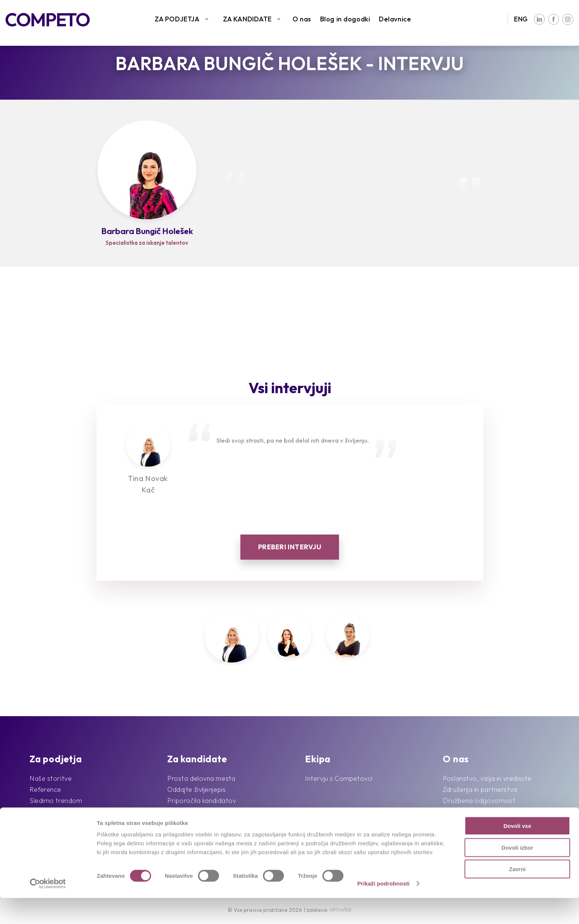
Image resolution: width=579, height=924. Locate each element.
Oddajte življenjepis (196, 789)
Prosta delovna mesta (201, 778)
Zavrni (517, 895)
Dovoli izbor (517, 874)
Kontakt (455, 823)
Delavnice (395, 19)
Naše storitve (51, 778)
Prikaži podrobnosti (383, 909)
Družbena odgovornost (479, 801)
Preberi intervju (290, 547)
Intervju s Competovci (339, 778)
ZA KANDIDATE (247, 19)
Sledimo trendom (56, 801)
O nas (302, 19)
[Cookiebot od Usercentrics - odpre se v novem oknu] (48, 910)
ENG (521, 19)
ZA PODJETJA (177, 19)
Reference (45, 789)
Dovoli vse (517, 852)
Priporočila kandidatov (202, 801)
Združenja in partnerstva (480, 789)
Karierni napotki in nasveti (207, 823)
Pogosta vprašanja (196, 812)
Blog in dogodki (345, 19)
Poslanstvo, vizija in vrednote (487, 778)
